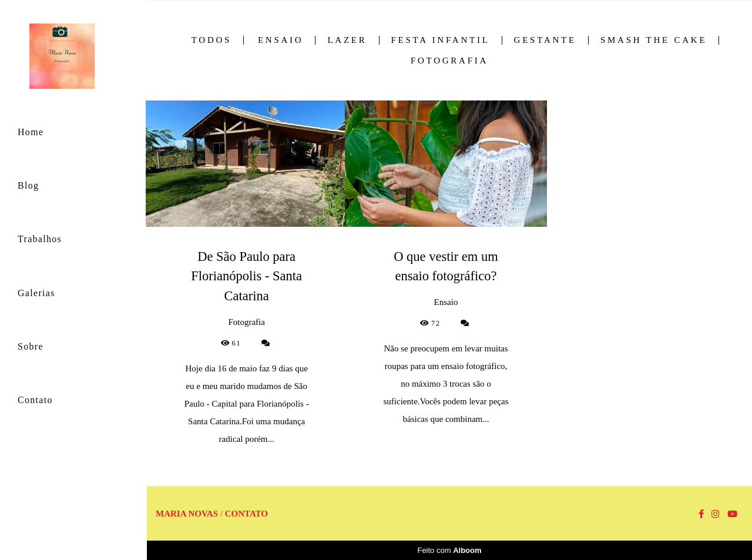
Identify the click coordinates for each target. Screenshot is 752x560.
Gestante (545, 40)
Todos (211, 40)
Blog (28, 185)
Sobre (31, 346)
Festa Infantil (441, 40)
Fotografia (449, 61)
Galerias (36, 293)
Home (31, 132)
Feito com (449, 550)
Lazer (347, 40)
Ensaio (281, 40)
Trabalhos (40, 239)
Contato (35, 400)
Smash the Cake (654, 40)
